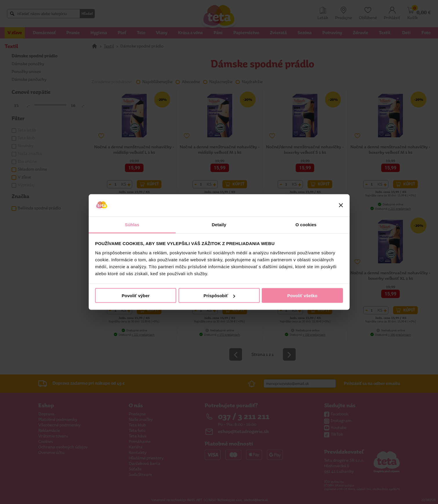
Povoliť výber (136, 296)
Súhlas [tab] (132, 224)
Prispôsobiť (219, 296)
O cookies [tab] (306, 224)
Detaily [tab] (219, 224)
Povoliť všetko (302, 296)
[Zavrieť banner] (341, 205)
